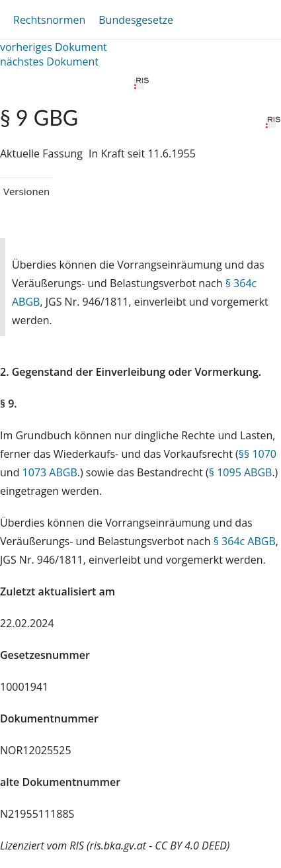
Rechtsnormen (49, 20)
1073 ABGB (50, 472)
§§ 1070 (258, 454)
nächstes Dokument (49, 62)
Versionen (26, 191)
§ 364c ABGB (245, 541)
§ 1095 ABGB (241, 472)
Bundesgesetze (136, 20)
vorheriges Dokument (54, 47)
